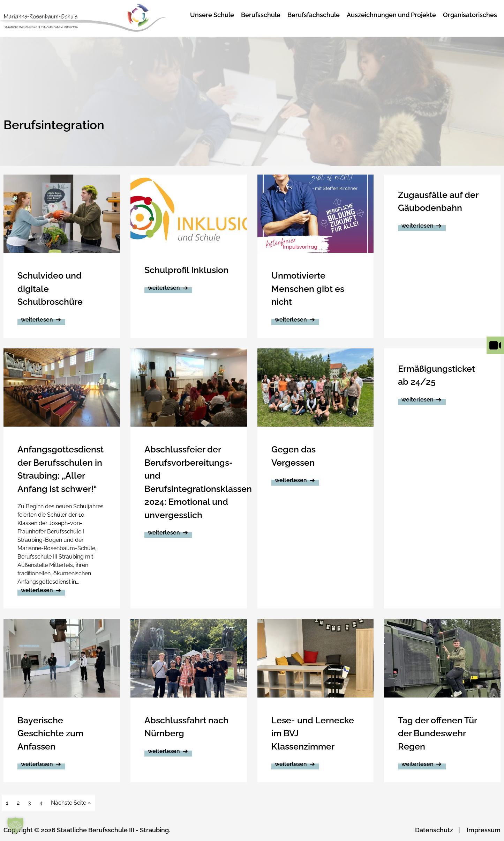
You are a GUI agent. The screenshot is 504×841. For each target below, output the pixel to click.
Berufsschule (261, 15)
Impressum (484, 830)
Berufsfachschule (314, 15)
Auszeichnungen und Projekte (391, 15)
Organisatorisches (470, 15)
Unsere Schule (212, 15)
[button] (15, 826)
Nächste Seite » (71, 803)
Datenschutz (434, 830)
